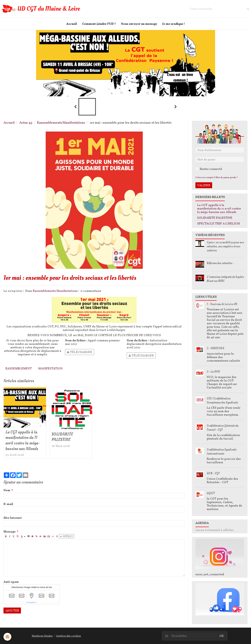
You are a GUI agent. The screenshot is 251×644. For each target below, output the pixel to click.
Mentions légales (42, 636)
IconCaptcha (31, 602)
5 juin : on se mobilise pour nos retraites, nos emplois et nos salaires (225, 246)
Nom (7, 490)
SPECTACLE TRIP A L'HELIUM (218, 223)
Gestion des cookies (68, 636)
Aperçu (66, 536)
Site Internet (13, 518)
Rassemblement (19, 368)
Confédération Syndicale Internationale (222, 452)
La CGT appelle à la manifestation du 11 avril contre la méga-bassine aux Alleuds (23, 440)
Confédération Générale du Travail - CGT (223, 428)
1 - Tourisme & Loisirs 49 (222, 304)
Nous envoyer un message (139, 24)
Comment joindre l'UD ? (99, 24)
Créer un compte (205, 177)
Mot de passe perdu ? (227, 177)
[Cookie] (7, 637)
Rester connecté (209, 169)
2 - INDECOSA (215, 348)
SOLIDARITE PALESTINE (62, 437)
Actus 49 (26, 123)
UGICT (211, 493)
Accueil (72, 24)
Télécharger (79, 352)
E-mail (8, 504)
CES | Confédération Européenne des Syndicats (222, 400)
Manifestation (50, 368)
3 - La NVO (213, 372)
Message (9, 531)
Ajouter (12, 611)
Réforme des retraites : (220, 263)
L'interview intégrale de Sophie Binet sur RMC (225, 279)
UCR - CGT (213, 473)
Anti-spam (11, 582)
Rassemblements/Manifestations (61, 123)
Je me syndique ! (174, 24)
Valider (204, 185)
